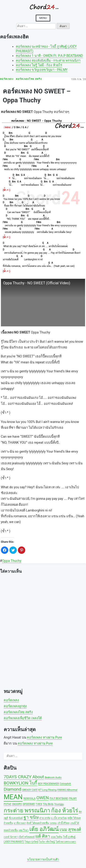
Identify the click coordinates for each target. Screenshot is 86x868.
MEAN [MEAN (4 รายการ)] (13, 797)
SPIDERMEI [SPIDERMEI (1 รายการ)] (29, 804)
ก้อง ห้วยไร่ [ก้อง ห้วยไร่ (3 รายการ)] (65, 810)
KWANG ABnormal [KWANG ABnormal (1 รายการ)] (67, 790)
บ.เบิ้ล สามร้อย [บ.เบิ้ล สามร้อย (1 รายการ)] (59, 818)
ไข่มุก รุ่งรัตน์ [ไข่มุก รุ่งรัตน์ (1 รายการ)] (32, 842)
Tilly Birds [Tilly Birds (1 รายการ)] (48, 804)
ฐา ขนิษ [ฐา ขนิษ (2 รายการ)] (31, 817)
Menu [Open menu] (43, 18)
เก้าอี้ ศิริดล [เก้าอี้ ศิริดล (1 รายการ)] (64, 823)
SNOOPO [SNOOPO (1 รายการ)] (17, 804)
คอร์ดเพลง (11, 700)
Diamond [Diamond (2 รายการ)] (12, 789)
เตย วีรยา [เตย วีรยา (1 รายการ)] (24, 830)
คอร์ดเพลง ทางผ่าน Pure (44, 737)
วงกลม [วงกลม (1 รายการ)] (53, 823)
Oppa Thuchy (12, 561)
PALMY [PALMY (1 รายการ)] (73, 798)
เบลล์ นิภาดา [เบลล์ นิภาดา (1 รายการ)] (11, 837)
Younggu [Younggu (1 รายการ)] (59, 804)
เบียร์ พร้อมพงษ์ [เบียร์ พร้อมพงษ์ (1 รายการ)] (26, 837)
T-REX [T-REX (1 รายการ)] (39, 804)
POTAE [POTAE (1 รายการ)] (7, 804)
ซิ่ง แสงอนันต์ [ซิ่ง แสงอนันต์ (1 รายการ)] (16, 818)
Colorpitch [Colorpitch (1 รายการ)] (65, 784)
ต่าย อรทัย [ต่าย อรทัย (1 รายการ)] (45, 818)
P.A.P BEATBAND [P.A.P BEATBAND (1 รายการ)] (59, 798)
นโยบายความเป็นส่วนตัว (43, 859)
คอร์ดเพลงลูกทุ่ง (15, 706)
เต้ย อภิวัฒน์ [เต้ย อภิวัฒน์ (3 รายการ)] (44, 829)
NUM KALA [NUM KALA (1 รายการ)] (29, 798)
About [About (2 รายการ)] (38, 777)
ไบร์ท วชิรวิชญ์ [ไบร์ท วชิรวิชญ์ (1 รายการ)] (47, 842)
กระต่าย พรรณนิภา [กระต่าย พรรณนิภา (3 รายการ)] (27, 810)
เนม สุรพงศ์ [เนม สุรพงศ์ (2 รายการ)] (70, 829)
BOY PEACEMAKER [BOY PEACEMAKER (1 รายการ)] (49, 784)
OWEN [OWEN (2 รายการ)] (42, 798)
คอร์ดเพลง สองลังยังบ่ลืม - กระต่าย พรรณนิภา (48, 61)
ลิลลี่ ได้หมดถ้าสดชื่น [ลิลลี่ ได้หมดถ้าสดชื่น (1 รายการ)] (38, 823)
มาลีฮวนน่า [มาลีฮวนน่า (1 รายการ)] (20, 823)
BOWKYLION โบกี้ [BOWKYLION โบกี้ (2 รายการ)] (20, 783)
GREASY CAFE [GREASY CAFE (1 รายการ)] (30, 790)
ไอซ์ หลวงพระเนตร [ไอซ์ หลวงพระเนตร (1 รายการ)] (66, 842)
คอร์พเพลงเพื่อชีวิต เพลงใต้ (23, 718)
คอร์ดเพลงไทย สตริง (18, 712)
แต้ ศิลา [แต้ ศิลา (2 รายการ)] (43, 836)
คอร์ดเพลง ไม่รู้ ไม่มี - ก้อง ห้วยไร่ (39, 65)
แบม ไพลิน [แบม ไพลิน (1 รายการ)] (57, 837)
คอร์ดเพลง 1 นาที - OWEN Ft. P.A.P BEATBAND (49, 56)
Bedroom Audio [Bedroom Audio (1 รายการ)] (53, 777)
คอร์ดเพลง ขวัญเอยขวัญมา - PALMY (42, 70)
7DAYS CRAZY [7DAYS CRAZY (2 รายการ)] (18, 777)
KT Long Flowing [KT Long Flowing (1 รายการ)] (48, 790)
